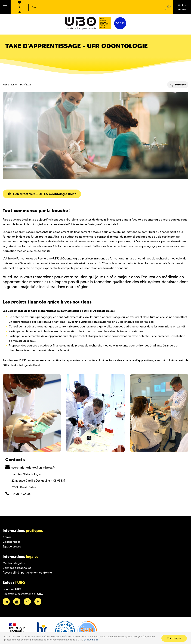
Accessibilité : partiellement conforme (27, 573)
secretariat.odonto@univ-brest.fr (33, 468)
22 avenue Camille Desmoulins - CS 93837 (38, 481)
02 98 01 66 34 (21, 494)
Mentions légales (14, 563)
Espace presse (12, 547)
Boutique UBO (12, 589)
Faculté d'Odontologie (26, 474)
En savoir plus (91, 640)
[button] (5, 7)
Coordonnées (11, 542)
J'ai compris (174, 638)
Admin (7, 537)
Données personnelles (17, 568)
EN (19, 12)
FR (19, 2)
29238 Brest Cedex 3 (25, 487)
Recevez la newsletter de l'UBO (23, 594)
